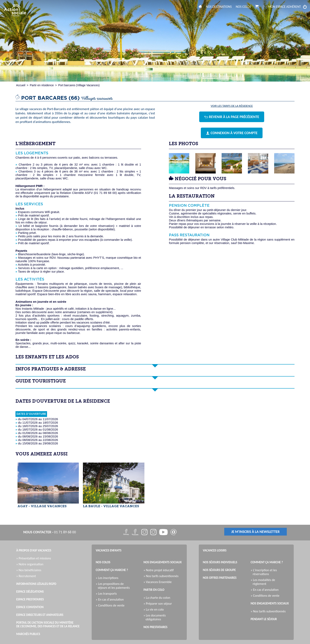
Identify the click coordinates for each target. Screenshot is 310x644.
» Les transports (107, 594)
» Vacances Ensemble (159, 582)
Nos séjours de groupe (219, 570)
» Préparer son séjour (159, 604)
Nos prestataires (156, 627)
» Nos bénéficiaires (30, 570)
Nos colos (243, 7)
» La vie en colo (155, 609)
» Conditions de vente (111, 605)
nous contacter (37, 532)
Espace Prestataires (30, 599)
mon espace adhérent (287, 7)
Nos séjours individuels (220, 562)
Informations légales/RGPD (36, 584)
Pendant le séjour (264, 619)
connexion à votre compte (232, 133)
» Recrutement (27, 576)
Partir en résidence (42, 85)
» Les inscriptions (108, 578)
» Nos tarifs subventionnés (162, 576)
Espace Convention (30, 607)
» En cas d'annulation (111, 599)
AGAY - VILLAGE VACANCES (42, 506)
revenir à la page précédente (232, 117)
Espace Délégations (30, 592)
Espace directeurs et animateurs (40, 615)
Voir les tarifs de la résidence (232, 106)
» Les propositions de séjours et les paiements (114, 586)
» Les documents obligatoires (156, 617)
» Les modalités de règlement (264, 582)
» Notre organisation (31, 564)
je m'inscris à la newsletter (256, 532)
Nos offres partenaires (220, 578)
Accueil (21, 85)
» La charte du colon (158, 598)
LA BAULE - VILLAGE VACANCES (111, 506)
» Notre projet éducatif (160, 570)
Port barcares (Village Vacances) (79, 85)
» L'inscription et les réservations (265, 572)
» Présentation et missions (35, 558)
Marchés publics (28, 634)
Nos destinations (219, 7)
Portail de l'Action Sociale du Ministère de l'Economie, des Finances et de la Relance (48, 624)
